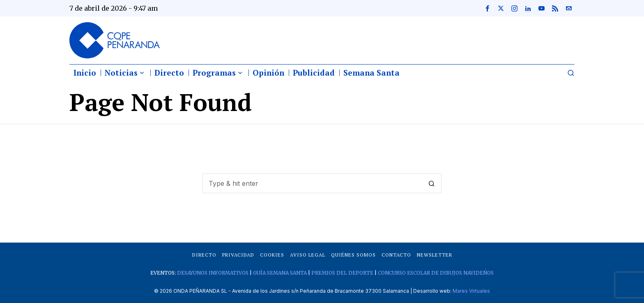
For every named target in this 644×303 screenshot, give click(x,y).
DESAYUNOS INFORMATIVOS (213, 273)
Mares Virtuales (471, 291)
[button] (432, 183)
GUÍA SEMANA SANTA (280, 273)
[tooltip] (487, 8)
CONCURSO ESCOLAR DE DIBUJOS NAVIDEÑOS (436, 273)
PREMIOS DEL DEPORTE (342, 273)
